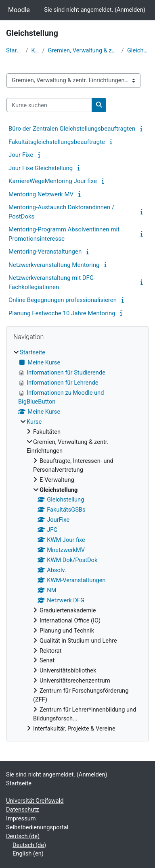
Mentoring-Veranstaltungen (45, 252)
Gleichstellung (138, 50)
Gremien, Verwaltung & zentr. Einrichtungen (83, 50)
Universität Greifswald (35, 801)
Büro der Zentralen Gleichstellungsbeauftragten (72, 129)
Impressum (21, 818)
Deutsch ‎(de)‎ (23, 836)
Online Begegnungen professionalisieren (63, 300)
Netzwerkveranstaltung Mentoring (54, 265)
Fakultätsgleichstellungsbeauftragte (57, 142)
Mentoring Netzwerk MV (41, 194)
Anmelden (130, 10)
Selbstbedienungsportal (37, 827)
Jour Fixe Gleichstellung (41, 168)
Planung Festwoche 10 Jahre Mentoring (62, 313)
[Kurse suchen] (49, 105)
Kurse (35, 50)
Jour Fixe (21, 155)
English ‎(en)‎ (28, 853)
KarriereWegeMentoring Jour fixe (53, 181)
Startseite (14, 50)
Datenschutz (23, 810)
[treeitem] (77, 541)
